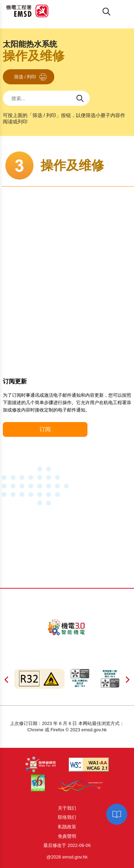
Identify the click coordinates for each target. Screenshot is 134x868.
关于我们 (67, 808)
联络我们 (67, 817)
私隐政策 (67, 827)
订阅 (45, 429)
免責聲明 (67, 836)
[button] (76, 12)
